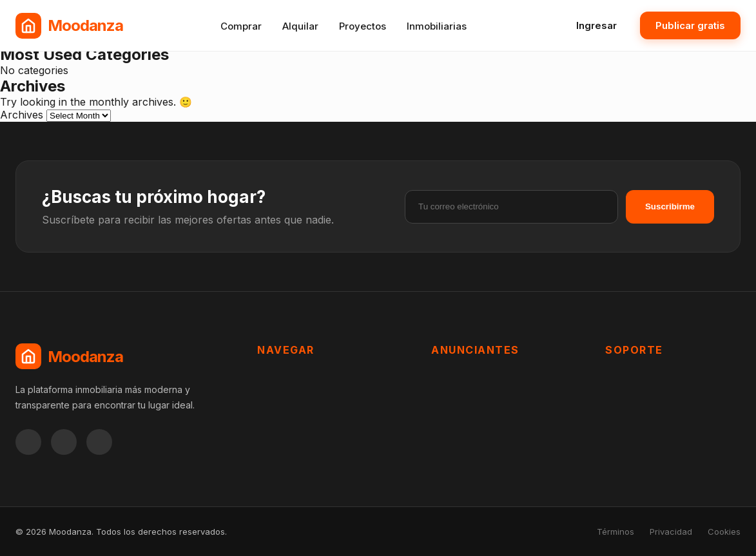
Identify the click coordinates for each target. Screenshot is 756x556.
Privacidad (671, 532)
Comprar (241, 26)
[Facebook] (28, 442)
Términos (615, 532)
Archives (22, 115)
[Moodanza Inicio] (69, 26)
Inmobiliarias (437, 26)
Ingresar (596, 25)
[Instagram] (64, 442)
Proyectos (363, 26)
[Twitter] (99, 442)
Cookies (724, 532)
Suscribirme (670, 206)
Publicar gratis (690, 25)
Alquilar (300, 26)
